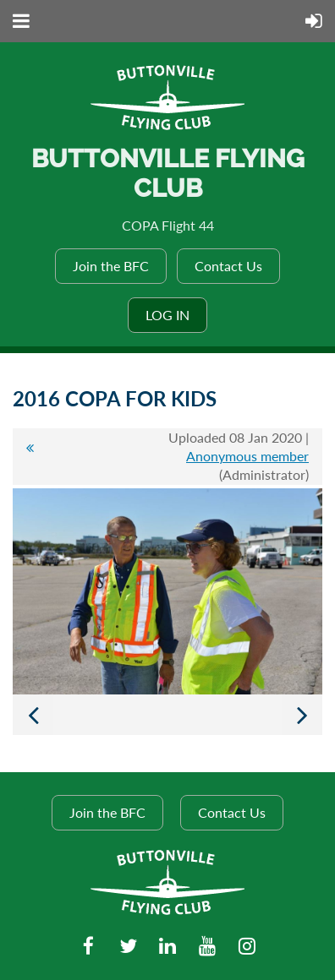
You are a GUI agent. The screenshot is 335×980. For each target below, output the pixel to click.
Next (302, 715)
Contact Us (228, 266)
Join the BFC (111, 266)
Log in (167, 315)
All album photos (30, 456)
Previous (33, 715)
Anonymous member (247, 456)
